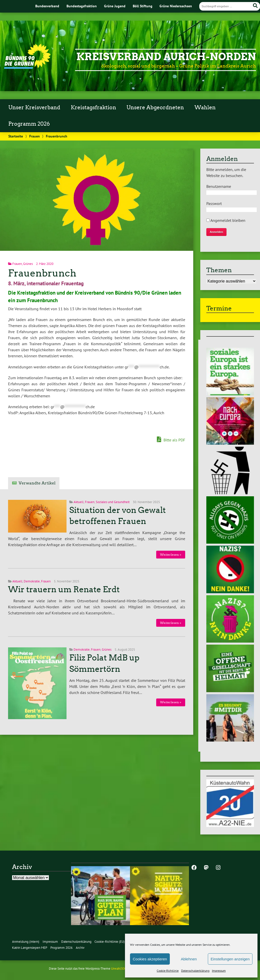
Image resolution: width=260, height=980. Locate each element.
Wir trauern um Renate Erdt (64, 589)
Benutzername (219, 186)
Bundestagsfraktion (82, 6)
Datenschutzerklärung (195, 971)
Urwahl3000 (120, 969)
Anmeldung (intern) (26, 942)
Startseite (16, 136)
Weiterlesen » (171, 555)
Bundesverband (47, 6)
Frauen (35, 136)
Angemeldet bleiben (226, 220)
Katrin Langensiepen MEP (30, 948)
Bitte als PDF (171, 440)
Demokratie (32, 581)
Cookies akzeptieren (150, 959)
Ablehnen (189, 959)
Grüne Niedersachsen (176, 6)
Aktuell (79, 502)
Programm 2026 (29, 124)
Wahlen (205, 108)
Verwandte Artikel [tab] (37, 483)
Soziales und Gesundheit (113, 502)
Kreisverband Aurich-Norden (166, 57)
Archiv (80, 948)
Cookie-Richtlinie (168, 971)
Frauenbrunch (42, 273)
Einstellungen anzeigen (230, 959)
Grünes (28, 264)
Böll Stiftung (143, 6)
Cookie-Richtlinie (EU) (110, 942)
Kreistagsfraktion (93, 108)
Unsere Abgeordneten (155, 108)
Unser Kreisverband (34, 108)
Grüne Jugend (115, 6)
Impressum (219, 971)
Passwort (214, 203)
